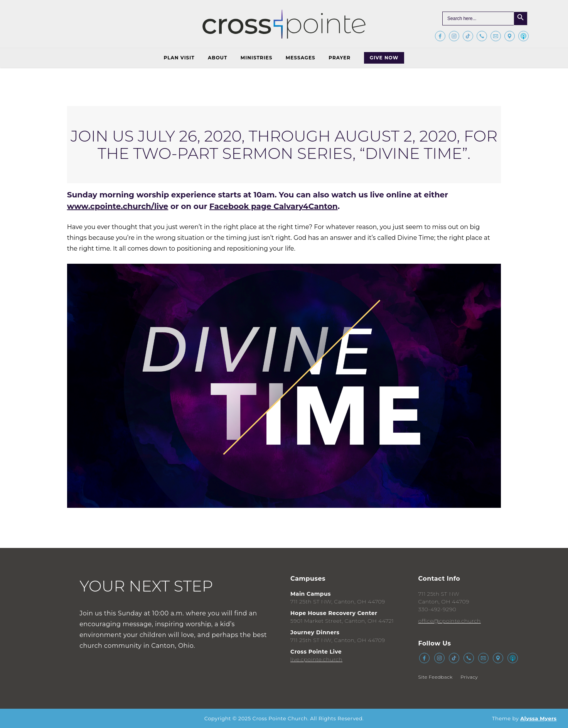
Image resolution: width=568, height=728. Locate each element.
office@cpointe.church (449, 621)
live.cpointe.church (316, 659)
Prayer (340, 58)
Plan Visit (179, 58)
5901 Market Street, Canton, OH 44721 (342, 621)
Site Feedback (435, 677)
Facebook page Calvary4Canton (274, 206)
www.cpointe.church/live (118, 206)
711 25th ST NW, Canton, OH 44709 (338, 602)
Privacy (469, 677)
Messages (301, 58)
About (217, 58)
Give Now (384, 58)
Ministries (256, 58)
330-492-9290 (437, 609)
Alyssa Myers (538, 718)
